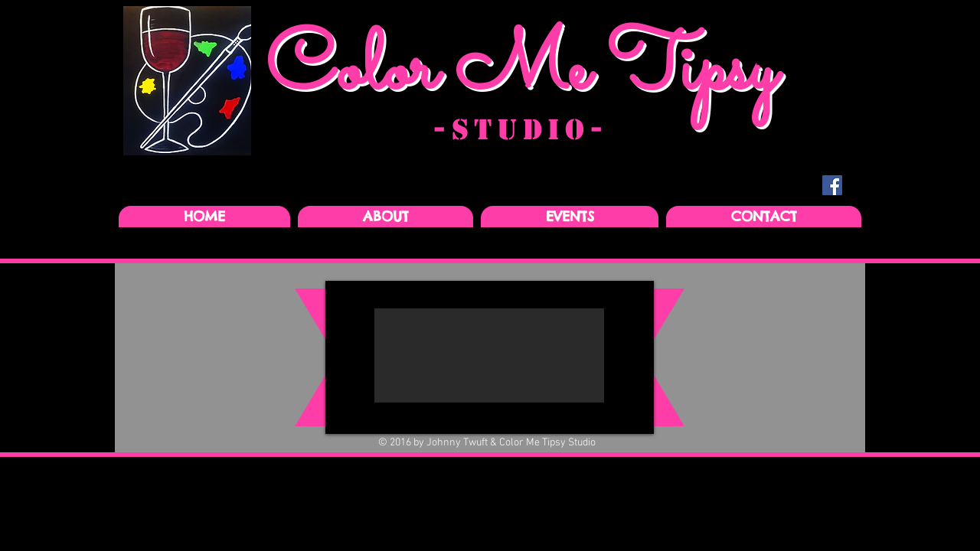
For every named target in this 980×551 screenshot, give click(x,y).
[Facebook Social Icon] (832, 185)
